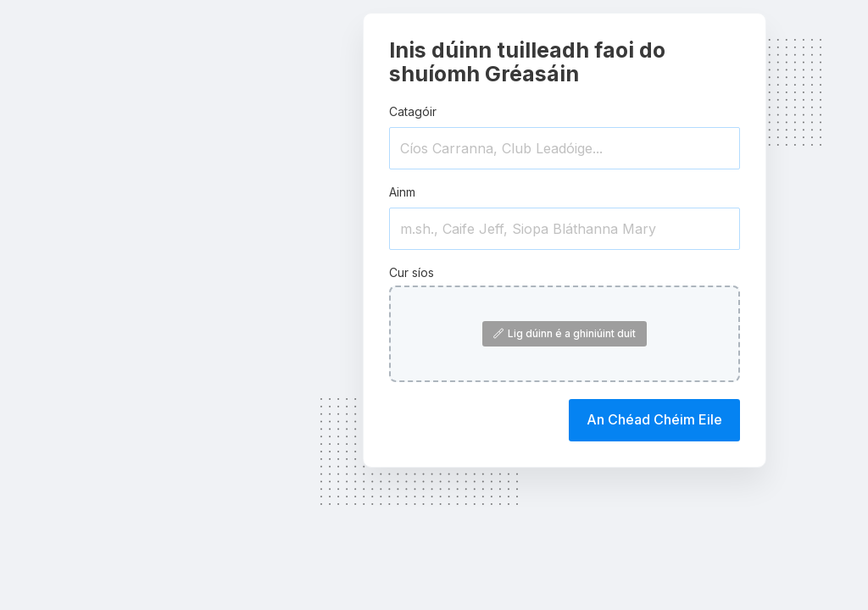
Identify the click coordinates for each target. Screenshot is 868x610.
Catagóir (413, 111)
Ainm (402, 192)
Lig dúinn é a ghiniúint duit (565, 333)
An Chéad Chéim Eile (654, 419)
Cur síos (412, 272)
